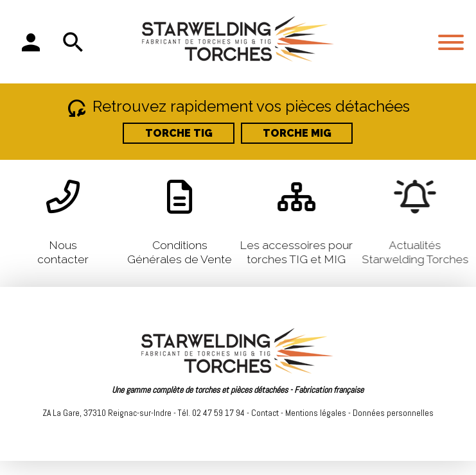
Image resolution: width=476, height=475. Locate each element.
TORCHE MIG (297, 133)
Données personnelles (393, 413)
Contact (265, 413)
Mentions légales (316, 413)
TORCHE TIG (179, 133)
